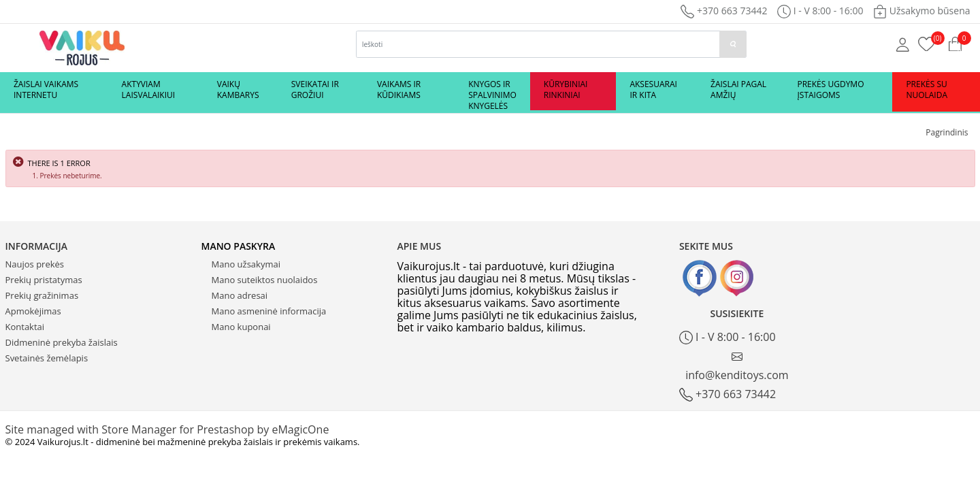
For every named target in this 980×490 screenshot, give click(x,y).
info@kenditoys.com (737, 366)
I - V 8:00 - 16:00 (728, 337)
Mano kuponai (241, 327)
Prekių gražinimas (42, 295)
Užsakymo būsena (921, 11)
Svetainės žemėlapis (47, 358)
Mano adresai (240, 295)
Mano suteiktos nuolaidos (265, 280)
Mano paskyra (239, 246)
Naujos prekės (35, 264)
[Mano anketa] (903, 44)
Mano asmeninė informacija (269, 311)
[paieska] (733, 44)
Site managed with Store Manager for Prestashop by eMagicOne (167, 429)
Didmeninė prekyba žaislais (62, 342)
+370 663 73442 (724, 11)
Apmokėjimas (33, 311)
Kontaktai (25, 327)
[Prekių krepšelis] (927, 43)
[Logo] (82, 47)
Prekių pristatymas (44, 280)
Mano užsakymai (246, 264)
